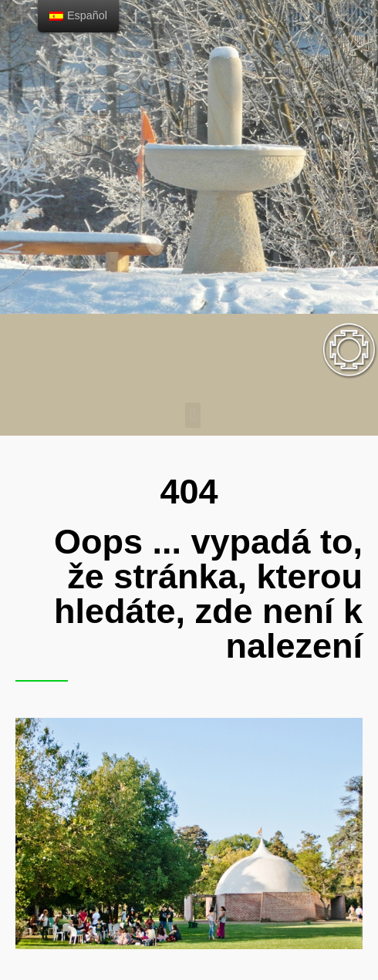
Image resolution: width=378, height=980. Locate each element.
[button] (192, 415)
